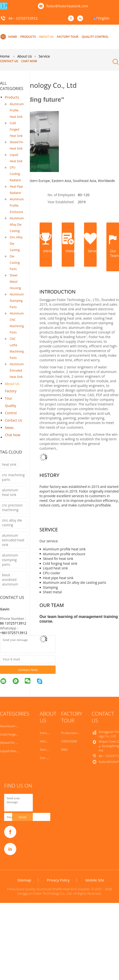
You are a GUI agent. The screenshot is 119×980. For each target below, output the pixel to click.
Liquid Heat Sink (16, 158)
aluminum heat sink (10, 492)
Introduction (49, 733)
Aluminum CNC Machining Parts (17, 323)
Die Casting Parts (15, 263)
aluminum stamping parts (10, 560)
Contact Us (9, 61)
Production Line (73, 733)
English (104, 18)
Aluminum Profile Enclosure (17, 206)
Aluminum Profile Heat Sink (17, 110)
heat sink (9, 464)
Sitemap (24, 880)
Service (45, 749)
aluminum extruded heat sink (13, 540)
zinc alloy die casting (12, 523)
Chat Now (29, 61)
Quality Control (95, 37)
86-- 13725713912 (23, 18)
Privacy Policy (58, 880)
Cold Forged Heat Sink (16, 129)
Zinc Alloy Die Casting (16, 244)
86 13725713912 (13, 623)
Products (28, 37)
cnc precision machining (12, 507)
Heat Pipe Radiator (16, 190)
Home (8, 37)
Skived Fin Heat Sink (17, 145)
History (45, 741)
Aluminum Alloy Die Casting (17, 225)
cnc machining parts (13, 477)
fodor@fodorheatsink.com (67, 6)
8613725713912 (15, 633)
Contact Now (28, 670)
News (9, 428)
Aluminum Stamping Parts (17, 301)
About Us (46, 37)
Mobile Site (95, 880)
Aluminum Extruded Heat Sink (17, 370)
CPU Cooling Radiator (16, 174)
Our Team (47, 758)
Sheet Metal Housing (15, 282)
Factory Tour (68, 37)
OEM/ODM (69, 741)
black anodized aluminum (10, 580)
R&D (64, 749)
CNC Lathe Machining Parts (17, 348)
